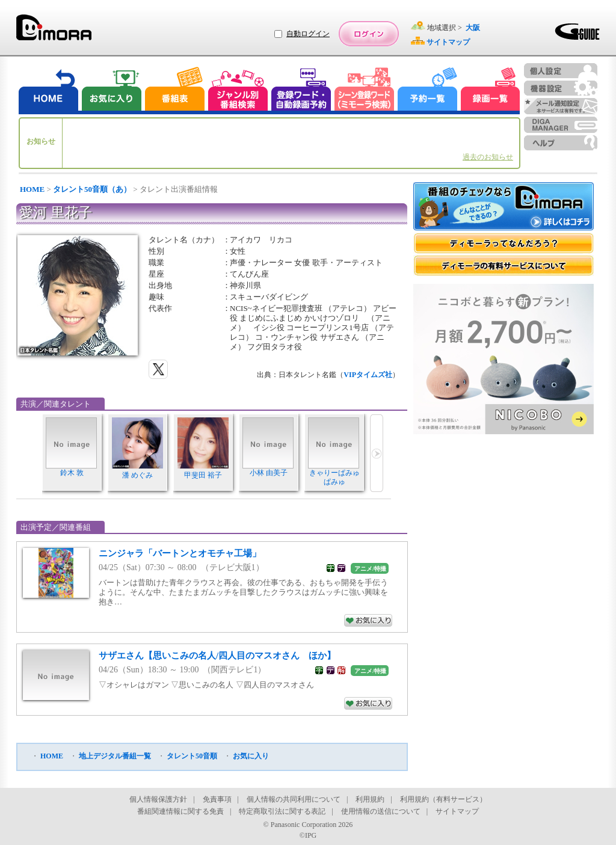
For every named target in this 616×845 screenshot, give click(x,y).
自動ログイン (308, 34)
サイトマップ (457, 811)
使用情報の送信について (381, 811)
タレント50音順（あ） (92, 189)
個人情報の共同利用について (294, 799)
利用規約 (370, 799)
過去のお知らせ (488, 157)
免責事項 (217, 799)
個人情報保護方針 (158, 799)
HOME (32, 189)
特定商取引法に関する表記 (282, 811)
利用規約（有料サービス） (443, 799)
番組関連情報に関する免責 (180, 811)
